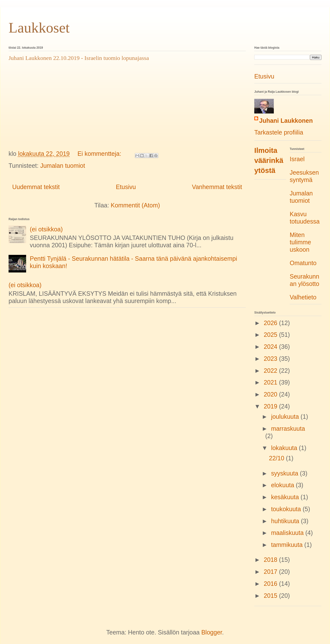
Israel (297, 159)
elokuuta (283, 485)
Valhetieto (303, 297)
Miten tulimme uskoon (300, 242)
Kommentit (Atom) (135, 205)
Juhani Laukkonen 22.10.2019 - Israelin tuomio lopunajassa (79, 58)
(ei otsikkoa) (46, 229)
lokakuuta (285, 448)
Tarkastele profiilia (279, 132)
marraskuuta (288, 429)
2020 (271, 394)
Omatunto (303, 263)
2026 (271, 323)
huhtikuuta (286, 521)
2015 (271, 596)
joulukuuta (286, 417)
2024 (271, 347)
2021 (271, 382)
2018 (271, 560)
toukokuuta (287, 509)
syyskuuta (286, 473)
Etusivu (126, 187)
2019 (271, 406)
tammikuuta (288, 545)
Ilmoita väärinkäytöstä (269, 160)
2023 (271, 359)
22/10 (277, 458)
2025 (271, 335)
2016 (271, 584)
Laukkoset (39, 28)
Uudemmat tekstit (36, 187)
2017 (271, 572)
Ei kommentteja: (100, 154)
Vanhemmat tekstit (217, 187)
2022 (271, 371)
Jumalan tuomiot (63, 166)
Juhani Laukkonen (286, 121)
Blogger (212, 632)
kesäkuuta (286, 497)
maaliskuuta (288, 533)
